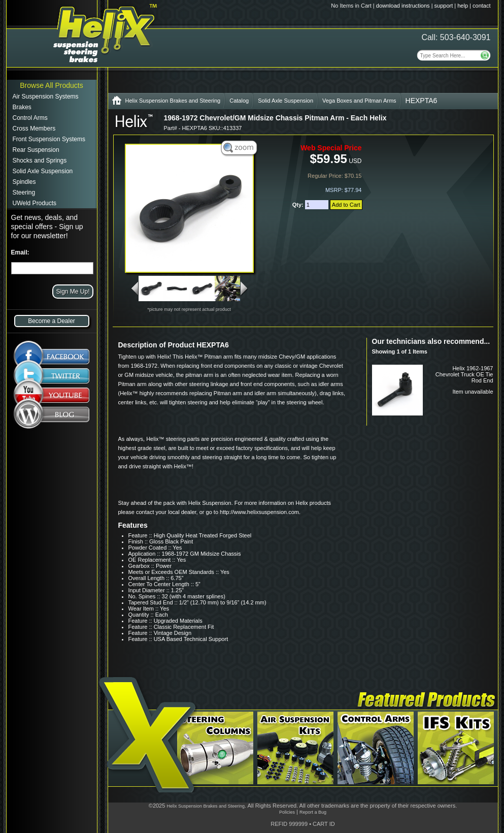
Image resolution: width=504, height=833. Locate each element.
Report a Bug (313, 812)
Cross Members (34, 129)
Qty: (299, 205)
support (444, 6)
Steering (24, 193)
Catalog (239, 101)
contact (481, 6)
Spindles (24, 182)
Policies (287, 812)
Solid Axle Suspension (43, 171)
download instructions (403, 6)
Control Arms (30, 118)
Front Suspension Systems (49, 139)
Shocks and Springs (40, 161)
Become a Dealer (52, 321)
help (463, 6)
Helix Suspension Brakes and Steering (173, 101)
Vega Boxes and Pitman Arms (359, 101)
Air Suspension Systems (46, 97)
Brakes (22, 107)
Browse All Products (52, 85)
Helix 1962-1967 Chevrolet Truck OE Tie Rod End (464, 374)
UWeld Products (35, 203)
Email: (20, 252)
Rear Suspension (36, 150)
